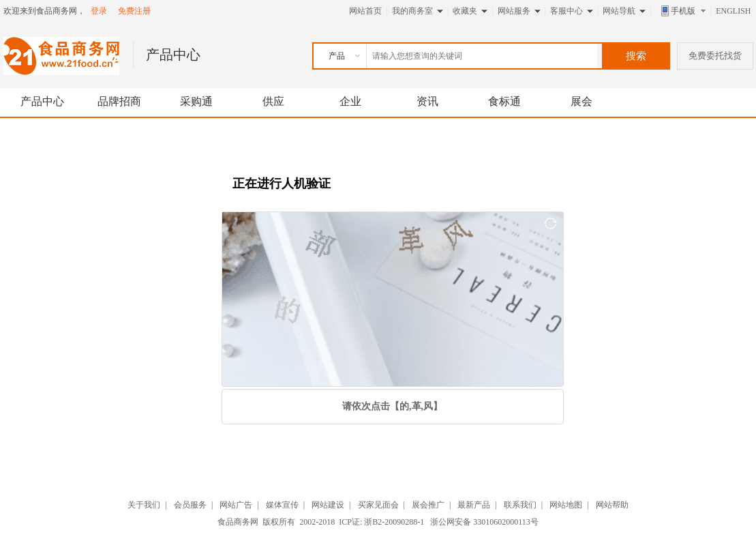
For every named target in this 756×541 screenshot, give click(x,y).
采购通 (196, 101)
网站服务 (514, 11)
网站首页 (365, 11)
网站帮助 (612, 505)
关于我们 (144, 505)
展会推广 (428, 505)
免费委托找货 (715, 56)
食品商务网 (238, 522)
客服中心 (566, 11)
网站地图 (566, 505)
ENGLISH (733, 11)
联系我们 (520, 505)
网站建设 (328, 505)
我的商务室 (412, 11)
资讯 (427, 101)
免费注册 (134, 11)
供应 (273, 101)
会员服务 (190, 505)
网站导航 (619, 11)
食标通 (504, 101)
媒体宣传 (282, 505)
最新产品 (474, 505)
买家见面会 (378, 505)
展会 (581, 101)
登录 (99, 11)
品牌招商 (119, 101)
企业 (350, 101)
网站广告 (236, 505)
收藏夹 (465, 11)
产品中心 (42, 101)
